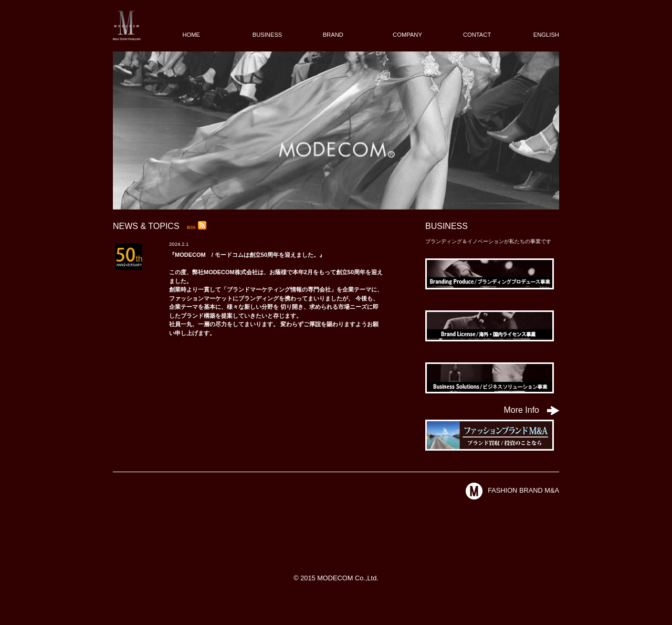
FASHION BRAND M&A (512, 490)
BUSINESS (267, 35)
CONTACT (477, 35)
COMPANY (407, 35)
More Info (531, 410)
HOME (191, 35)
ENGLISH (546, 35)
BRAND (333, 35)
